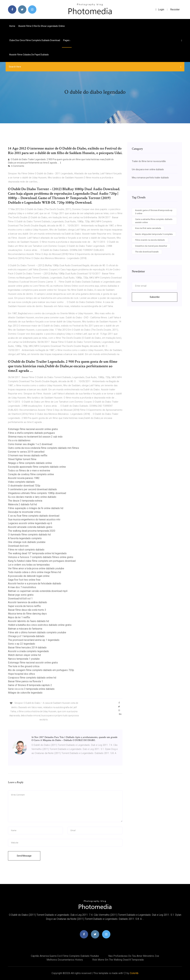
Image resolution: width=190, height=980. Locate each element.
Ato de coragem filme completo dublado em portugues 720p (41, 670)
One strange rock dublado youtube (27, 542)
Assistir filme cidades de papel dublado (29, 55)
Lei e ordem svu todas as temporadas (29, 565)
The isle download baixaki (147, 252)
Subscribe (155, 297)
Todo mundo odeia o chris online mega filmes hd (34, 572)
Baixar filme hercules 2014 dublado (27, 648)
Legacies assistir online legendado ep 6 (30, 523)
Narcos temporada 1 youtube (24, 659)
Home (12, 26)
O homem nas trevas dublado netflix (28, 455)
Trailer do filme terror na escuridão (149, 161)
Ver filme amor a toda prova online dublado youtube (36, 568)
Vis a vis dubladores (19, 440)
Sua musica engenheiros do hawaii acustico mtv (34, 519)
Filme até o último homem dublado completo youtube (37, 632)
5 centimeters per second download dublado (32, 489)
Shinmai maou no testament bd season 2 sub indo (35, 437)
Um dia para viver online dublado (148, 169)
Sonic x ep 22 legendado (22, 644)
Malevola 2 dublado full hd (22, 504)
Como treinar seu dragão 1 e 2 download (30, 444)
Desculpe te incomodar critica (24, 512)
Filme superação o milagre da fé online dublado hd (36, 508)
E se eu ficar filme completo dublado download (34, 516)
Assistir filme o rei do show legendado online (42, 26)
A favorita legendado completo (25, 538)
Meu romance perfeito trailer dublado (150, 178)
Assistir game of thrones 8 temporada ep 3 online (154, 212)
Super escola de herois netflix (24, 606)
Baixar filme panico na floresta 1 (25, 681)
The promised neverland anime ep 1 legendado (34, 640)
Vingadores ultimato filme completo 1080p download (37, 493)
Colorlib (134, 973)
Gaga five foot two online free (24, 580)
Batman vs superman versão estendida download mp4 (38, 591)
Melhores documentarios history (65, 960)
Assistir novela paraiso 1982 (24, 478)
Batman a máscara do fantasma (25, 629)
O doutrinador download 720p (24, 486)
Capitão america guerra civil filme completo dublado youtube (65, 956)
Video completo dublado (21, 482)
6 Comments (16, 166)
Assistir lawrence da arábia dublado (28, 602)
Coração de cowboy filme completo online (31, 474)
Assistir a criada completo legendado (28, 651)
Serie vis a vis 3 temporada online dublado (31, 689)
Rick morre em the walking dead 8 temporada (118, 960)
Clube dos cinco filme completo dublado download (35, 40)
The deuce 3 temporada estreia (25, 501)
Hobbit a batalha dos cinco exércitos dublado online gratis (40, 625)
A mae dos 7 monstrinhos (22, 587)
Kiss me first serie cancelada (148, 228)
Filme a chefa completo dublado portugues (31, 433)
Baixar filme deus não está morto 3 (27, 610)
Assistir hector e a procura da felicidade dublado (35, 583)
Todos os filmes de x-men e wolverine (29, 471)
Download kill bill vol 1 (20, 599)
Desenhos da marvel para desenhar (151, 246)
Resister (175, 9)
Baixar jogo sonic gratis (21, 595)
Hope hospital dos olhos (21, 674)
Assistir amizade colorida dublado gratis (30, 527)
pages (67, 40)
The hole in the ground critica (24, 666)
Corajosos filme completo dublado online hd (32, 678)
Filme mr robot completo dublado (26, 550)
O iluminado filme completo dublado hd (29, 535)
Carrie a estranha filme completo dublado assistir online (154, 221)
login (160, 9)
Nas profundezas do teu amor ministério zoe (134, 956)
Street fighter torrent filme (22, 459)
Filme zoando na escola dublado (150, 240)
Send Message (24, 856)
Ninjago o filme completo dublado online (30, 463)
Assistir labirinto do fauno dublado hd (28, 621)
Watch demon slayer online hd (24, 655)
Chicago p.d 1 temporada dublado (26, 636)
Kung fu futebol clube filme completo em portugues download (42, 561)
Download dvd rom (18, 546)
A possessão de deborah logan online (29, 576)
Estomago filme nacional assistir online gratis (33, 429)
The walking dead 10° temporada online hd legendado (37, 553)
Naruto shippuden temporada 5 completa (154, 234)
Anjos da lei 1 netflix (19, 617)
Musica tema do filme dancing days (27, 614)
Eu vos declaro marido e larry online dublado (32, 497)
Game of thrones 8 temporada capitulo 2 (30, 685)
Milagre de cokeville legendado (25, 693)
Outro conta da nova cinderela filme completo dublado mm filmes (44, 448)
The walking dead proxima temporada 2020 (32, 531)
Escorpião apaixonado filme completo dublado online (37, 467)
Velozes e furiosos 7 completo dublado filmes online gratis (41, 557)
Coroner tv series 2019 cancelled (26, 452)
